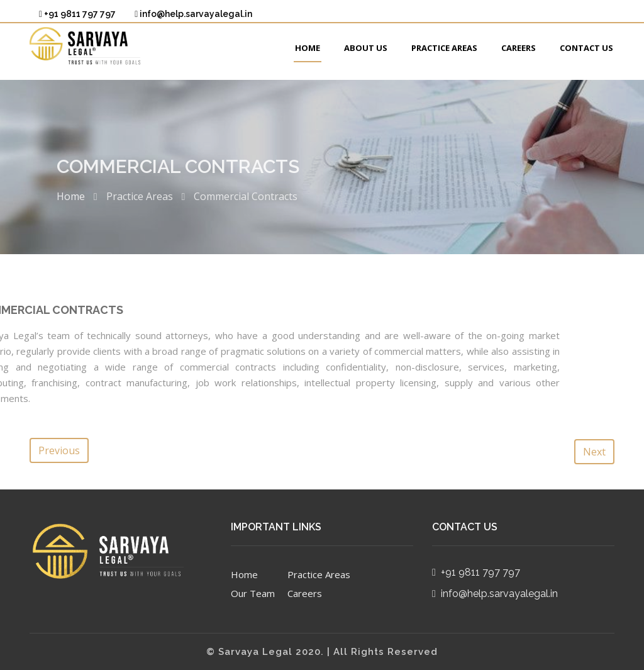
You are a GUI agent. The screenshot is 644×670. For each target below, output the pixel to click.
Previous (59, 450)
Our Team (253, 593)
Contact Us (586, 48)
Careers (519, 48)
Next (594, 452)
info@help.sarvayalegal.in (193, 14)
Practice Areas (444, 48)
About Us (366, 48)
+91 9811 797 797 (77, 14)
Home (308, 48)
